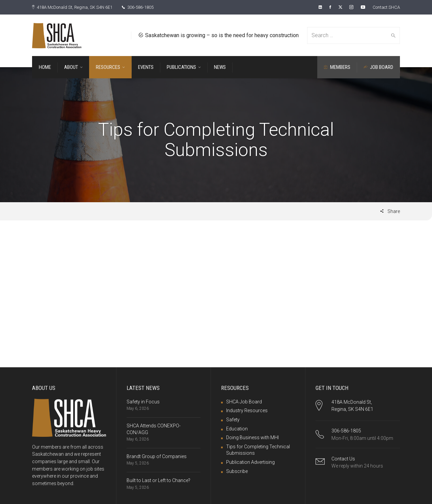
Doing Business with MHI (252, 437)
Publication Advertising (250, 462)
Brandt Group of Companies (157, 456)
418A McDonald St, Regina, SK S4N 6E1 (76, 7)
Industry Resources (247, 410)
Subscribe (237, 471)
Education (237, 428)
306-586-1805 (148, 7)
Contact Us (343, 458)
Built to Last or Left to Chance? (158, 480)
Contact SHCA (385, 7)
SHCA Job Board (244, 401)
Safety (233, 419)
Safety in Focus (143, 401)
